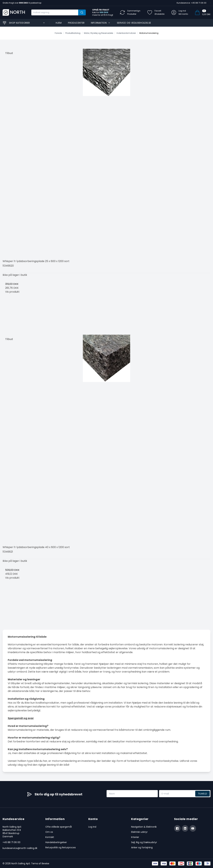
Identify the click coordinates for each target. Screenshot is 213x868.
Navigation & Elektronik (144, 827)
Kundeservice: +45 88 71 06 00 (192, 3)
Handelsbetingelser (56, 842)
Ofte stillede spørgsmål (59, 827)
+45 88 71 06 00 (11, 842)
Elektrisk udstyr (139, 832)
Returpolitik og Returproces (61, 847)
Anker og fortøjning (142, 847)
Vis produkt (12, 292)
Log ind (92, 827)
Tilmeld (203, 794)
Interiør (135, 837)
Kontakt (50, 837)
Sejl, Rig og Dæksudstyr (144, 842)
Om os (49, 832)
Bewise (45, 863)
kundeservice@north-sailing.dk (20, 848)
